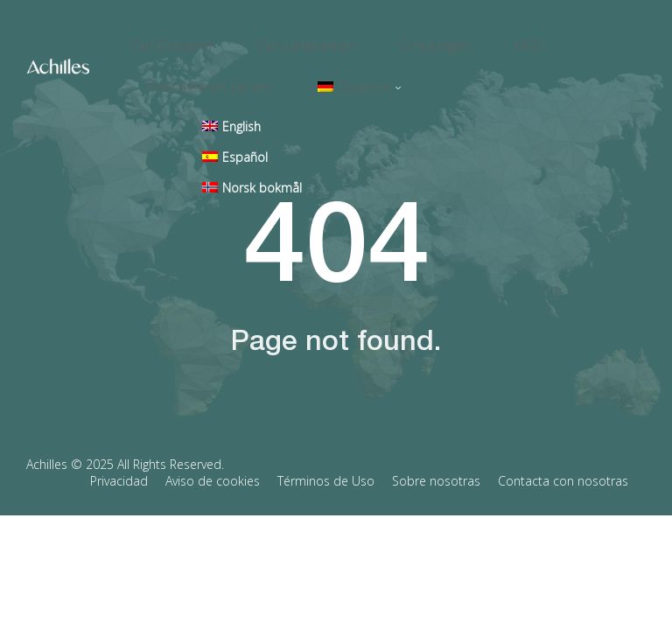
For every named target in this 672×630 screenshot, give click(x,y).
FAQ (480, 40)
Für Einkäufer (173, 40)
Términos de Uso (326, 455)
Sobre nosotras (436, 455)
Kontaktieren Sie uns (210, 68)
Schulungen (402, 40)
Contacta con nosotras (563, 455)
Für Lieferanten (290, 40)
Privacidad (119, 455)
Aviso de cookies (213, 455)
